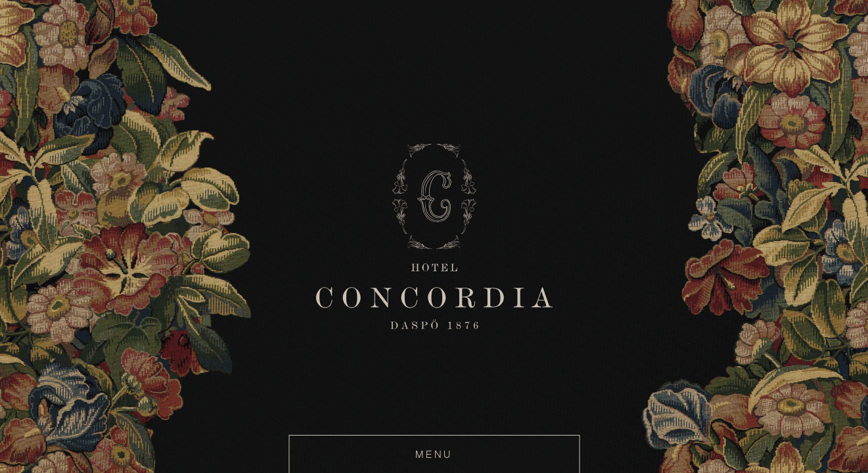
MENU (434, 454)
